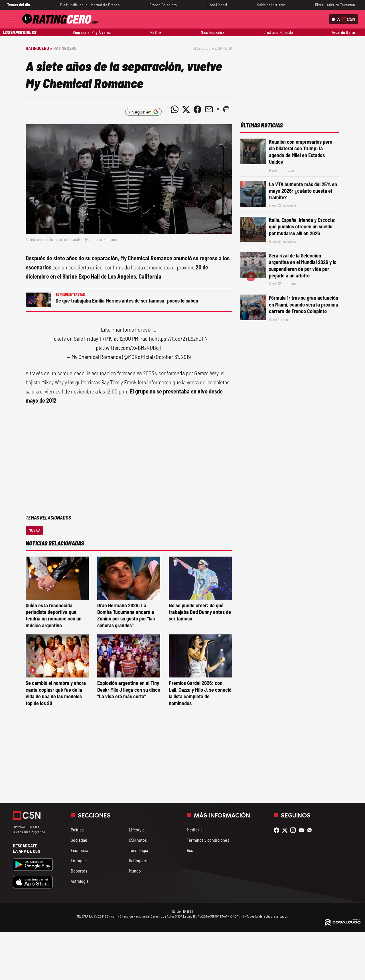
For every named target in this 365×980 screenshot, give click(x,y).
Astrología (80, 881)
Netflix (156, 32)
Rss (190, 850)
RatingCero (65, 48)
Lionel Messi (217, 5)
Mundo (135, 871)
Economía (79, 850)
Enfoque (78, 860)
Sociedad (79, 840)
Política (77, 830)
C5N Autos (138, 840)
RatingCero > (39, 48)
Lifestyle (137, 830)
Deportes (79, 871)
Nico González (212, 32)
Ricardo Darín (344, 32)
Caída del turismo (271, 5)
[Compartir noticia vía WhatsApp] (175, 109)
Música (34, 530)
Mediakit (194, 830)
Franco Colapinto (163, 5)
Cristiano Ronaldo (278, 32)
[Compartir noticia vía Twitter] (186, 109)
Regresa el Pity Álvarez (92, 32)
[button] (226, 109)
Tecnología (138, 850)
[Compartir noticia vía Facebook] (197, 109)
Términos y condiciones (208, 840)
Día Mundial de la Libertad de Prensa (90, 5)
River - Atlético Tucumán (335, 5)
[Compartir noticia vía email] (209, 109)
